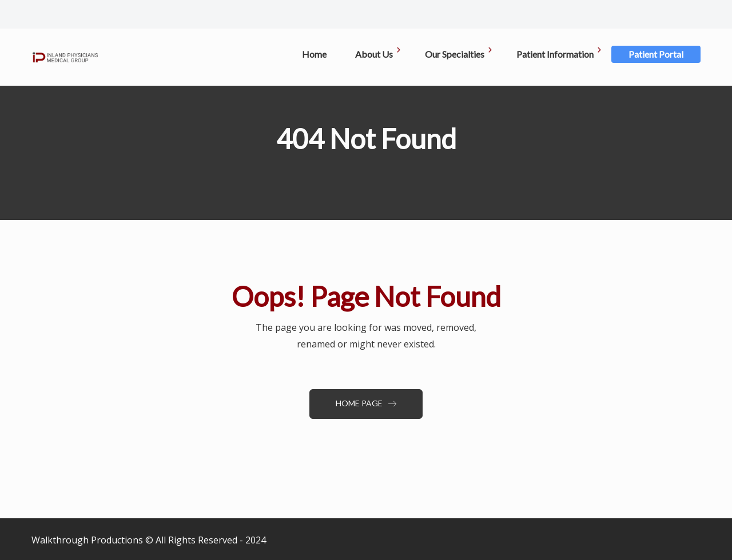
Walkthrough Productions (87, 540)
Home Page (366, 403)
